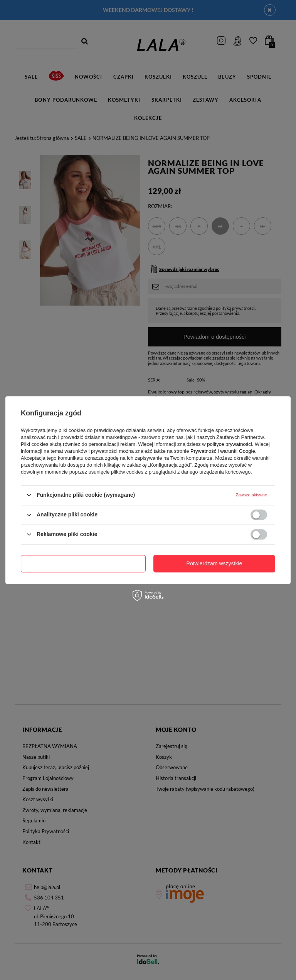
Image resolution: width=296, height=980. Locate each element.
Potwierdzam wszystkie (214, 563)
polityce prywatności (229, 444)
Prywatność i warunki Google (223, 451)
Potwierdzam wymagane (83, 563)
